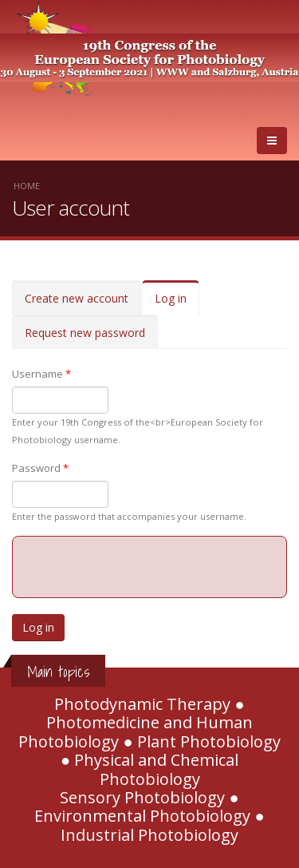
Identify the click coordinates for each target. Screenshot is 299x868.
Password (40, 468)
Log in (177, 303)
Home (27, 186)
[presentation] (150, 568)
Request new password (85, 333)
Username (41, 374)
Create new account (77, 298)
